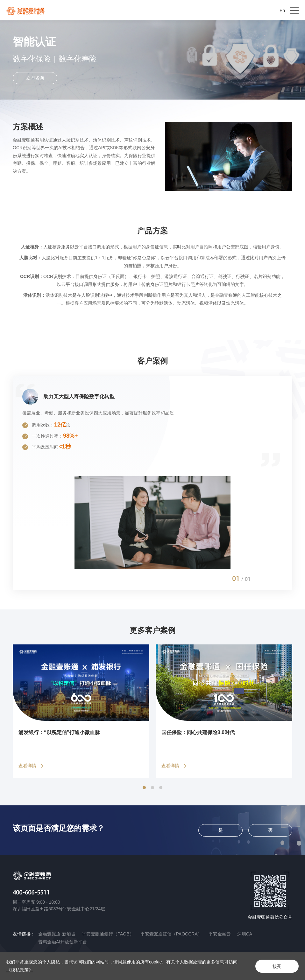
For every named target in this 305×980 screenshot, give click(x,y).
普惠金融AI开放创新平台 (63, 942)
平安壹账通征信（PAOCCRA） (171, 934)
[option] (152, 483)
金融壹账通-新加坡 (57, 934)
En (282, 10)
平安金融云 (220, 934)
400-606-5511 (31, 892)
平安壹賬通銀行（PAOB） (108, 934)
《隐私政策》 (20, 970)
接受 (276, 966)
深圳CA (245, 934)
